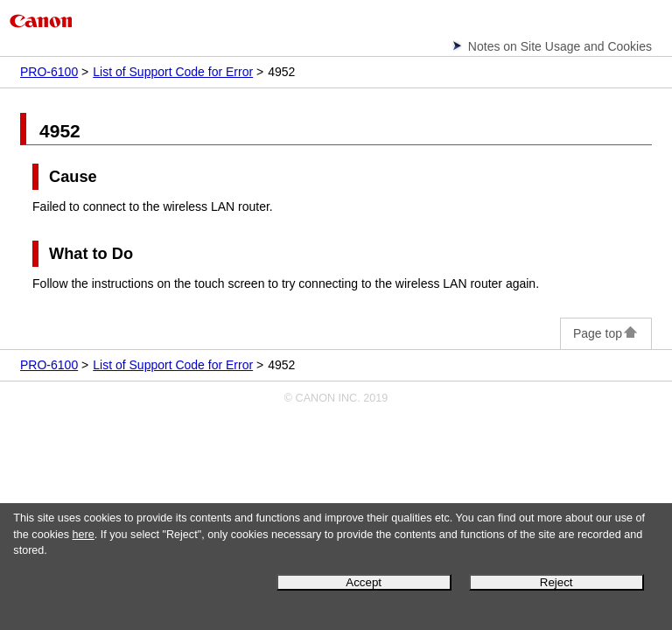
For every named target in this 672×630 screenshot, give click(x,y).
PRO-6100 (49, 72)
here (84, 535)
